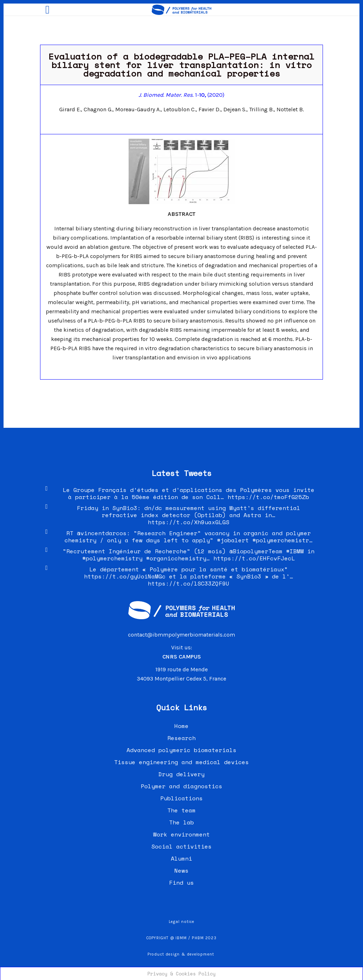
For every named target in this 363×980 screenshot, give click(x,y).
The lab (181, 822)
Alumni (181, 858)
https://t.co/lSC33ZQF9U (189, 583)
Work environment (181, 834)
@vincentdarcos (102, 533)
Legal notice (181, 922)
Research (181, 738)
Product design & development (181, 954)
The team (181, 810)
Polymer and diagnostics (181, 786)
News (181, 870)
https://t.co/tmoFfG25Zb (268, 497)
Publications (181, 798)
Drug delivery (181, 774)
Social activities (181, 846)
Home (181, 726)
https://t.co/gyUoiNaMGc (125, 576)
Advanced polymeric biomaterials (181, 750)
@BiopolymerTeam (256, 551)
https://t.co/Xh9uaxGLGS (189, 522)
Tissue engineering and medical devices (181, 762)
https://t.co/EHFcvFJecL (254, 558)
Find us (181, 883)
